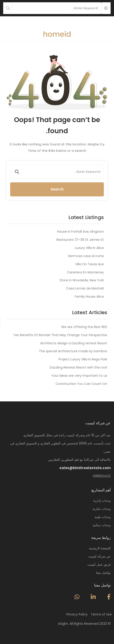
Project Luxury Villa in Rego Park (83, 359)
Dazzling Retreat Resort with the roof (78, 367)
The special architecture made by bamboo (73, 351)
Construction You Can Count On (81, 384)
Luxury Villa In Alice (89, 248)
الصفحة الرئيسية (100, 548)
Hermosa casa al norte (86, 256)
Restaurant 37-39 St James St (80, 240)
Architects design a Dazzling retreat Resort (74, 343)
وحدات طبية (103, 517)
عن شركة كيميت (99, 556)
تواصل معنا (103, 573)
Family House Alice (89, 297)
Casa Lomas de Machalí (85, 288)
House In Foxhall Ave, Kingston (80, 232)
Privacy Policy (77, 614)
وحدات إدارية (102, 501)
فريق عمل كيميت (99, 564)
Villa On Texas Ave (90, 264)
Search (57, 189)
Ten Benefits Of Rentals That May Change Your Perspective (60, 335)
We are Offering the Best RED (84, 327)
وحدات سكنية (102, 525)
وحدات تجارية (102, 509)
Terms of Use (101, 614)
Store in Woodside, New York (82, 280)
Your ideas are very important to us (79, 376)
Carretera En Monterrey (85, 272)
